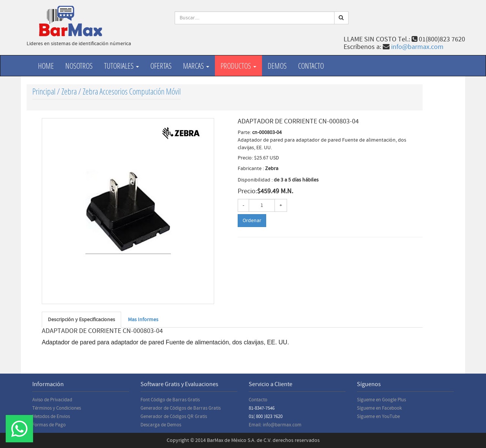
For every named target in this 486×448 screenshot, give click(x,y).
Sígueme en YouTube (378, 416)
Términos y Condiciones (57, 408)
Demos (277, 66)
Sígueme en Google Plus (381, 400)
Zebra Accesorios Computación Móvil (132, 91)
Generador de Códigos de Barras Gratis (181, 408)
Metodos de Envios (51, 416)
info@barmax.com (417, 47)
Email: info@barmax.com (275, 425)
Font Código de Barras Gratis (170, 400)
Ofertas (161, 66)
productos (238, 66)
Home (46, 66)
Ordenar (252, 221)
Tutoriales (121, 66)
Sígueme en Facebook (379, 408)
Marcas (196, 66)
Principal (44, 91)
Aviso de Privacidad (52, 400)
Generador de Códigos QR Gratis (174, 416)
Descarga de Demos (161, 425)
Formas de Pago (49, 425)
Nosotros (79, 66)
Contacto (311, 66)
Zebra (69, 91)
